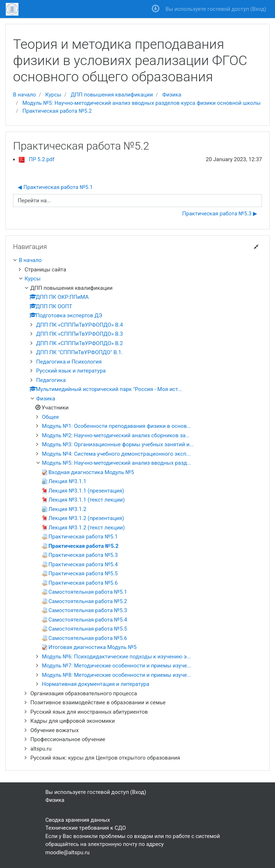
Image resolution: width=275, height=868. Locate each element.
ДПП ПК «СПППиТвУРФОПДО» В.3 (80, 334)
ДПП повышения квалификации (112, 95)
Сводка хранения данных (78, 820)
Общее (50, 417)
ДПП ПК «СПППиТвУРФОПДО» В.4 (80, 325)
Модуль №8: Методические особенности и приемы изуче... (117, 675)
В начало (24, 95)
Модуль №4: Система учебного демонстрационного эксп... (116, 454)
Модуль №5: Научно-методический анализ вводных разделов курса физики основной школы (141, 103)
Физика (172, 95)
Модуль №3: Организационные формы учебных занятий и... (118, 444)
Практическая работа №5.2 (57, 111)
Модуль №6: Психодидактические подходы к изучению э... (117, 657)
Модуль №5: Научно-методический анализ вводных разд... (117, 463)
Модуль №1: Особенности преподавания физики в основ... (117, 426)
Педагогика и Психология (69, 362)
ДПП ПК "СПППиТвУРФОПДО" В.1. (80, 352)
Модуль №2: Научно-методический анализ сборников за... (116, 435)
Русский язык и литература (71, 371)
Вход (258, 9)
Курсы (53, 95)
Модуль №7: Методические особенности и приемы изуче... (117, 666)
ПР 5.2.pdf (42, 159)
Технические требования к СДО (86, 828)
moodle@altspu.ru (68, 852)
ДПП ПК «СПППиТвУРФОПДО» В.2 (80, 343)
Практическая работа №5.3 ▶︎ (220, 214)
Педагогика (51, 380)
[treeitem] (137, 260)
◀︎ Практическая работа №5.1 (55, 187)
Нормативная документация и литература (96, 684)
